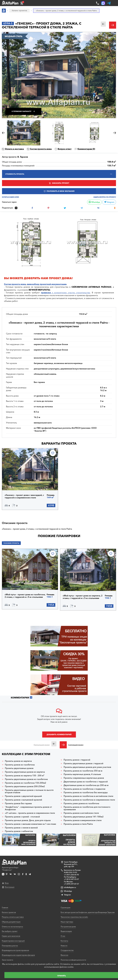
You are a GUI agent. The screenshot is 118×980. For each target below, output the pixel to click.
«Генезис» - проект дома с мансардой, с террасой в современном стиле (24, 496)
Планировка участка (10, 946)
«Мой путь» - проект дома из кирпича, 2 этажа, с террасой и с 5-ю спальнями (83, 597)
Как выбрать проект (10, 931)
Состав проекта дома (41, 149)
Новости (64, 946)
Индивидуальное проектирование (15, 950)
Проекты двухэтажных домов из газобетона (26, 779)
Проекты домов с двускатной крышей (23, 796)
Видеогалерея (66, 931)
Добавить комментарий (59, 734)
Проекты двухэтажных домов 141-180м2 (84, 817)
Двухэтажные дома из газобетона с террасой (86, 782)
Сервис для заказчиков (11, 936)
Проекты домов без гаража (18, 803)
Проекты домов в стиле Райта (78, 824)
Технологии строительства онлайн (74, 917)
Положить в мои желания (61, 191)
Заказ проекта (7, 960)
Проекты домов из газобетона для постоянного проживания (87, 808)
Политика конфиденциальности (73, 960)
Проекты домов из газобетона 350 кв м (83, 771)
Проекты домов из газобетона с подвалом (84, 789)
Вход (7, 883)
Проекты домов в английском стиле (81, 813)
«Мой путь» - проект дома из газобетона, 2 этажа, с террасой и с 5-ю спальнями (25, 596)
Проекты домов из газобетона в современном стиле (89, 800)
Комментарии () (86, 149)
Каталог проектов (9, 912)
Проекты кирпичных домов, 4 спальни (82, 774)
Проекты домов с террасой (77, 760)
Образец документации (11, 922)
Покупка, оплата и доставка (13, 917)
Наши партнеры (67, 922)
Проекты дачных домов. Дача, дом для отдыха (28, 820)
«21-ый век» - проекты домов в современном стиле (30, 813)
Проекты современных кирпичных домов (84, 778)
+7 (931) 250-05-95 (71, 875)
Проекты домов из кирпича (18, 761)
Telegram (109, 202)
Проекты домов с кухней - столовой (22, 817)
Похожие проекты (11, 543)
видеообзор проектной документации (47, 284)
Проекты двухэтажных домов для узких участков (87, 767)
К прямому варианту (22, 111)
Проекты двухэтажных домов (19, 768)
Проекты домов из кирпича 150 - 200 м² (25, 776)
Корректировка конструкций (13, 941)
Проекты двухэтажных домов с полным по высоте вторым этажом (29, 791)
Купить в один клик (10, 197)
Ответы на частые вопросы (12, 927)
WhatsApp (94, 202)
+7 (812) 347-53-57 (71, 879)
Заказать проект (61, 183)
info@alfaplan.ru (70, 887)
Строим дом (65, 907)
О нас (63, 936)
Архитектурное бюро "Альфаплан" (14, 865)
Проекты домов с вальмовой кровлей (23, 800)
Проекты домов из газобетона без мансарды (86, 792)
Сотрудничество (67, 950)
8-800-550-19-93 (70, 872)
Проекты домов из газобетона (20, 765)
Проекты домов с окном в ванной (21, 828)
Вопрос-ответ (65, 149)
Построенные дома (68, 927)
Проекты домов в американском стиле (83, 820)
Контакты (64, 941)
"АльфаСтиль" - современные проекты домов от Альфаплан (28, 808)
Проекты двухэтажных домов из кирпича (25, 772)
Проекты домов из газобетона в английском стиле (88, 796)
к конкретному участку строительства (66, 293)
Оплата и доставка (14, 149)
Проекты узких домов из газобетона (81, 803)
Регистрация (10, 887)
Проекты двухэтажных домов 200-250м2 (25, 786)
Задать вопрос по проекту (105, 197)
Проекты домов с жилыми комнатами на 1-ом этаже (30, 824)
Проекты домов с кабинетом (19, 831)
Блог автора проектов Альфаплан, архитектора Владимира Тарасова (88, 912)
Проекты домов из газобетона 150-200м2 (26, 783)
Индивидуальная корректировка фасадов (18, 955)
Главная (5, 907)
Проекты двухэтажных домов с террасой (83, 763)
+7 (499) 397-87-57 (71, 884)
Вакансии (64, 955)
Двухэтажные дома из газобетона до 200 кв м (86, 785)
